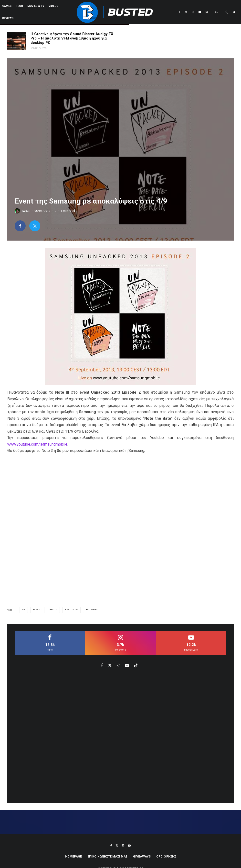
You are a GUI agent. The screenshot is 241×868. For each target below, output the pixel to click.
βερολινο (93, 610)
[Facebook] (180, 12)
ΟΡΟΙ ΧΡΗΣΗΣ (166, 857)
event (38, 610)
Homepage (73, 857)
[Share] (20, 226)
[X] (186, 12)
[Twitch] (207, 12)
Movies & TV (36, 6)
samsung (72, 610)
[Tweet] (35, 226)
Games (7, 6)
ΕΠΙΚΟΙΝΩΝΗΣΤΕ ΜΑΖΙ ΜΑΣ (107, 857)
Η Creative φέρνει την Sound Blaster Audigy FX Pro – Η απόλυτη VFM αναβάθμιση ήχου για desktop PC (72, 38)
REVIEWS (8, 18)
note (54, 610)
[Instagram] (193, 12)
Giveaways (142, 857)
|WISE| (26, 211)
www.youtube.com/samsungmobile (37, 444)
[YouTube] (200, 12)
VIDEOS (53, 6)
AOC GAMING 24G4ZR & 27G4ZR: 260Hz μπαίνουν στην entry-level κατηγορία (183, 38)
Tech (19, 6)
